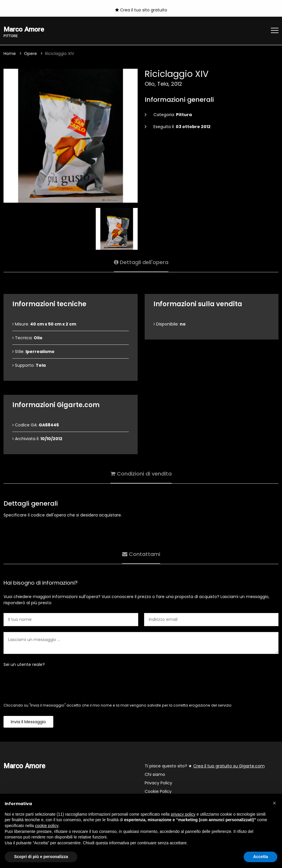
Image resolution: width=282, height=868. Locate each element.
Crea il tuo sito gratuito (141, 10)
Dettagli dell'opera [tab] (141, 262)
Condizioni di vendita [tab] (141, 474)
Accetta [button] (260, 857)
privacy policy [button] (183, 814)
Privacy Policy (158, 783)
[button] (274, 803)
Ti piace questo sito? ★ (205, 766)
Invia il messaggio (28, 722)
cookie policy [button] (47, 826)
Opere (30, 54)
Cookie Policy (158, 791)
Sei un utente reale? (24, 664)
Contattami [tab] (141, 554)
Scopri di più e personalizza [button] (41, 857)
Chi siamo (155, 774)
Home (10, 54)
